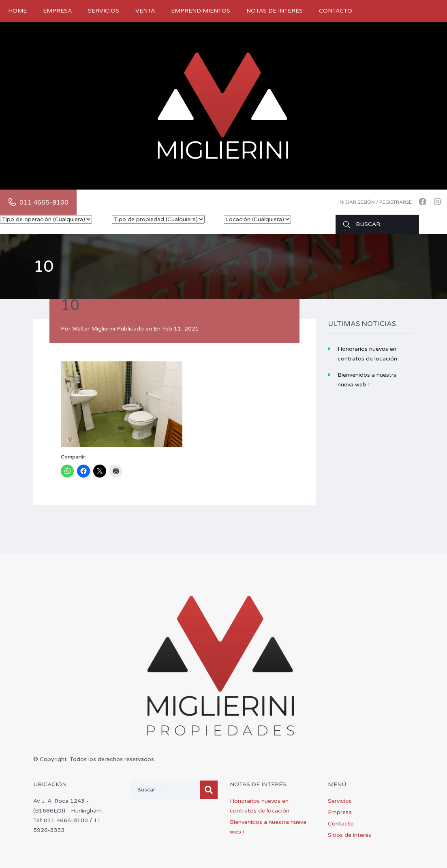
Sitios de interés (350, 835)
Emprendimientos (201, 11)
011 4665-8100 (44, 203)
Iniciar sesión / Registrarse (375, 202)
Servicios (104, 11)
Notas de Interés (275, 11)
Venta (145, 11)
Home (17, 11)
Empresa (57, 11)
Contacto (336, 11)
